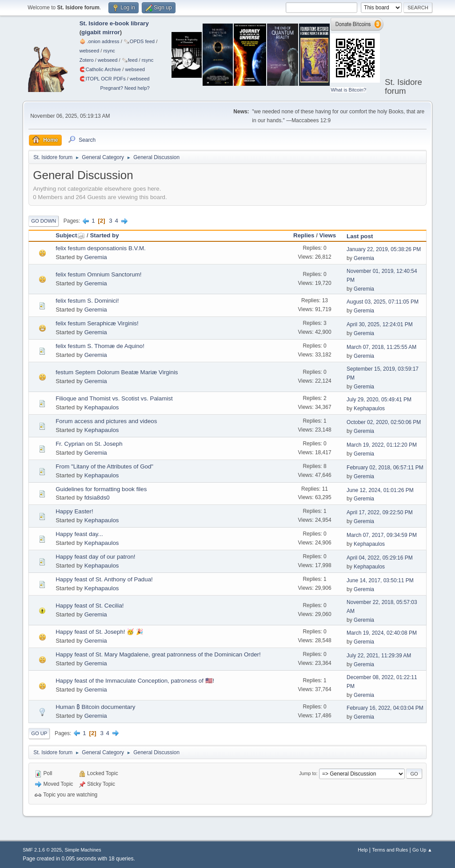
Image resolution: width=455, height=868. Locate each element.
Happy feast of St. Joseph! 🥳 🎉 (100, 632)
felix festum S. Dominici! (87, 301)
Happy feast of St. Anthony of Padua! (104, 579)
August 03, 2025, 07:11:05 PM (383, 302)
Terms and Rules (390, 850)
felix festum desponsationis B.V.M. (101, 248)
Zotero (87, 60)
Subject (70, 235)
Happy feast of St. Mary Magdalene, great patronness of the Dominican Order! (158, 654)
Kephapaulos (102, 407)
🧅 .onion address (100, 41)
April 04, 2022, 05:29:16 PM (380, 558)
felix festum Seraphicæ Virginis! (97, 323)
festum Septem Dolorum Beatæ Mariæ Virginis (117, 372)
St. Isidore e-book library (114, 23)
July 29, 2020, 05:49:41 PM (379, 400)
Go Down (44, 221)
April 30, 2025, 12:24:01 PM (380, 324)
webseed (89, 51)
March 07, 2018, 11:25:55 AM (381, 347)
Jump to (307, 773)
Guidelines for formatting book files (101, 489)
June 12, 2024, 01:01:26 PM (380, 490)
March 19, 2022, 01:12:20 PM (382, 445)
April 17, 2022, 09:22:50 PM (380, 512)
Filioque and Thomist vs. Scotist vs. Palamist (114, 398)
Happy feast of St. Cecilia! (90, 606)
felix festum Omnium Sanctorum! (98, 274)
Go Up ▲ (422, 850)
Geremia (96, 257)
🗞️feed (130, 60)
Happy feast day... (79, 534)
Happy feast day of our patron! (95, 557)
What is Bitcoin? (348, 90)
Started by (104, 235)
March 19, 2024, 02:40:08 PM (382, 633)
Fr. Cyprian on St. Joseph (89, 444)
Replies (304, 235)
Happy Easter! (74, 511)
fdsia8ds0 (97, 498)
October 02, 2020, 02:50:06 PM (384, 422)
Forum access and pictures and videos (106, 421)
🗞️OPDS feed (139, 41)
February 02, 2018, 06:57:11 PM (385, 468)
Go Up (39, 733)
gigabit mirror (101, 32)
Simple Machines (83, 850)
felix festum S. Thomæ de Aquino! (100, 346)
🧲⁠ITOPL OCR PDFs (103, 79)
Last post (360, 236)
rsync (109, 51)
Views (328, 235)
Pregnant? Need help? (125, 88)
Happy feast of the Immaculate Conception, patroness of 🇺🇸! (135, 681)
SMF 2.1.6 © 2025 (42, 850)
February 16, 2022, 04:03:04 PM (385, 708)
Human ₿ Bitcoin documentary (95, 707)
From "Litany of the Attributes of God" (104, 466)
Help (363, 850)
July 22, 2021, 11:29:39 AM (379, 656)
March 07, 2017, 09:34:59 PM (382, 535)
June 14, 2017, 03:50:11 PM (380, 580)
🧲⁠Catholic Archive (100, 69)
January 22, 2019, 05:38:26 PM (384, 249)
